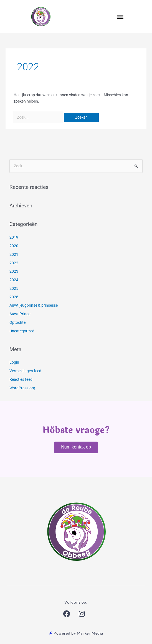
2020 (14, 246)
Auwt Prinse (20, 314)
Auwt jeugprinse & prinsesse (34, 305)
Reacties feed (21, 379)
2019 (14, 237)
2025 (14, 288)
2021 (14, 254)
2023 (14, 271)
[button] (120, 17)
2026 (14, 297)
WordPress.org (22, 388)
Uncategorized (22, 331)
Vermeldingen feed (25, 371)
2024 (14, 280)
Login (14, 362)
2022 (14, 263)
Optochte (17, 322)
